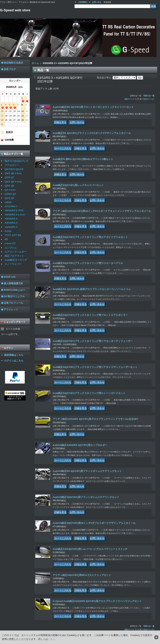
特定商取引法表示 (13, 63)
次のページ (149, 99)
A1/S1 (8, 231)
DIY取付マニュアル (14, 296)
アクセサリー (12, 165)
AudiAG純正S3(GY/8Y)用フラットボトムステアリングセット (86, 497)
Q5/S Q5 (9, 186)
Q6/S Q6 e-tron (13, 182)
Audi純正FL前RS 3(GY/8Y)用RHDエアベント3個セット (83, 159)
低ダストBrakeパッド (16, 161)
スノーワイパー (13, 264)
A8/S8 (8, 202)
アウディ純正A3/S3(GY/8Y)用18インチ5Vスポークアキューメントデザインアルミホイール (102, 211)
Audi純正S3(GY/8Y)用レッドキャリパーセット (78, 185)
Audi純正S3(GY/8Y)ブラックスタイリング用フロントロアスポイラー (90, 315)
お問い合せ (97, 2)
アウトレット (11, 309)
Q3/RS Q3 (10, 194)
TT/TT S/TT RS (13, 235)
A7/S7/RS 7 (11, 206)
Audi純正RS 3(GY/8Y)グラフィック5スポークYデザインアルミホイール (92, 133)
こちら (51, 639)
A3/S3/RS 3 (11, 227)
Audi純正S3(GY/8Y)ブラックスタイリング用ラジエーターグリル (88, 263)
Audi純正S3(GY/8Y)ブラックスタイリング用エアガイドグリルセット (90, 237)
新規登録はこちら (14, 355)
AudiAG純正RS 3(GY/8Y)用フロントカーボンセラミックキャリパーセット (93, 107)
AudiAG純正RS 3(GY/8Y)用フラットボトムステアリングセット (87, 471)
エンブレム (11, 248)
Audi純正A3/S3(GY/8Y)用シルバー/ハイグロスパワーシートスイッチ (90, 549)
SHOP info (10, 277)
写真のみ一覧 (149, 96)
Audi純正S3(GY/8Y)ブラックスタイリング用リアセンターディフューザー (93, 341)
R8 (6, 239)
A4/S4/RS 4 (11, 223)
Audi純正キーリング (16, 260)
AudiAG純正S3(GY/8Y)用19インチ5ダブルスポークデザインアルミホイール (94, 523)
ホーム (35, 63)
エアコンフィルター (16, 252)
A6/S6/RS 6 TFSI (14, 210)
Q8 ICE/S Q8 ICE (14, 169)
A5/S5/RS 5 (11, 219)
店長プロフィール (13, 303)
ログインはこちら (14, 361)
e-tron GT (10, 243)
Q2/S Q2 (9, 198)
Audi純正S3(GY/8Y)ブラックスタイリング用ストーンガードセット (89, 393)
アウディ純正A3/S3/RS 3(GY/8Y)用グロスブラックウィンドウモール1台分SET (95, 419)
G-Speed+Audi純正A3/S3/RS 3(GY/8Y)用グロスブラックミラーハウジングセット (97, 601)
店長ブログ (10, 69)
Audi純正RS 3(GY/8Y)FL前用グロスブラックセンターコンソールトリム (92, 289)
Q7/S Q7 (9, 177)
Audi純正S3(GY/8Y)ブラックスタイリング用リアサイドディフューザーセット (95, 367)
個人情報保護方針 (13, 283)
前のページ (129, 99)
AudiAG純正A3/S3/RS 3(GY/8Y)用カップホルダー (80, 445)
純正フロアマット (14, 256)
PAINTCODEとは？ (14, 290)
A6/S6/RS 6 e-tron (15, 215)
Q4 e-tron (10, 190)
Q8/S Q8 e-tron (13, 173)
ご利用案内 (82, 2)
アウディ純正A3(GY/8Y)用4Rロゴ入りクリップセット (82, 575)
